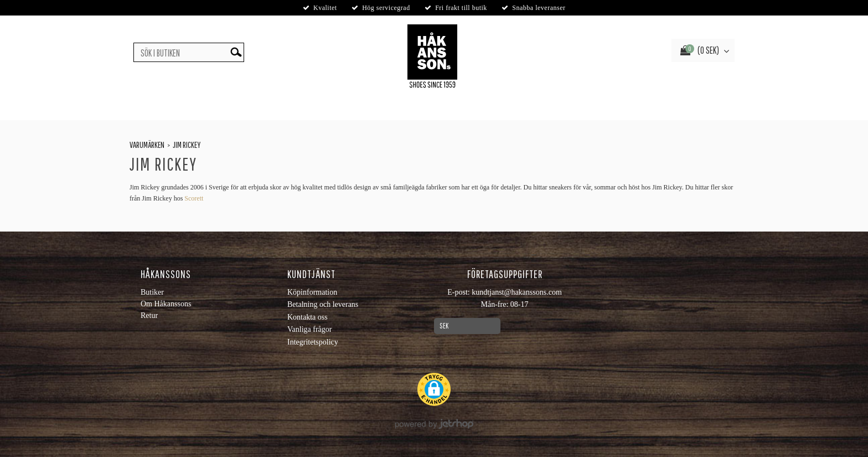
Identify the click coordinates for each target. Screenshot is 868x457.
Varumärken (147, 145)
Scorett (194, 198)
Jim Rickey (187, 145)
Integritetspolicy (313, 342)
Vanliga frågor (309, 329)
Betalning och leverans (323, 304)
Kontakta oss (308, 317)
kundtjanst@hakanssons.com (517, 292)
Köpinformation (312, 292)
